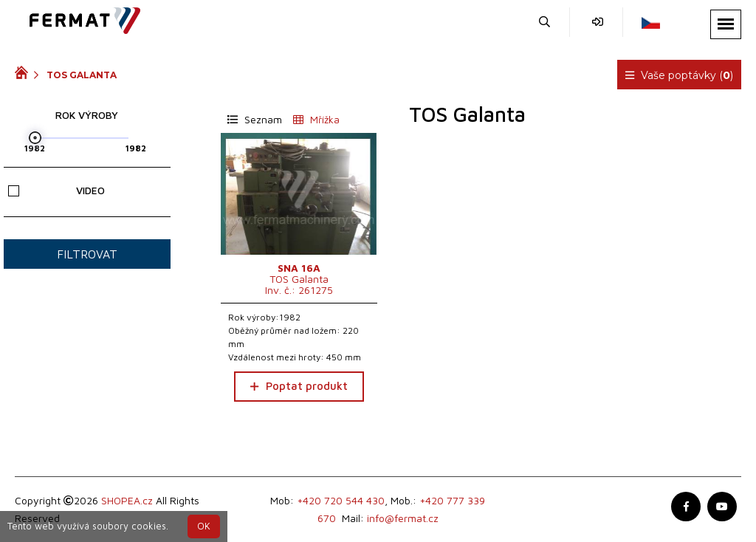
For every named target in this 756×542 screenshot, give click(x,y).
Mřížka (316, 119)
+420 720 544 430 (341, 500)
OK (204, 526)
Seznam (255, 119)
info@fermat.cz (403, 518)
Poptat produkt (299, 386)
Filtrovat (87, 254)
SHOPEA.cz (127, 500)
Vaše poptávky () (679, 75)
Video (56, 190)
